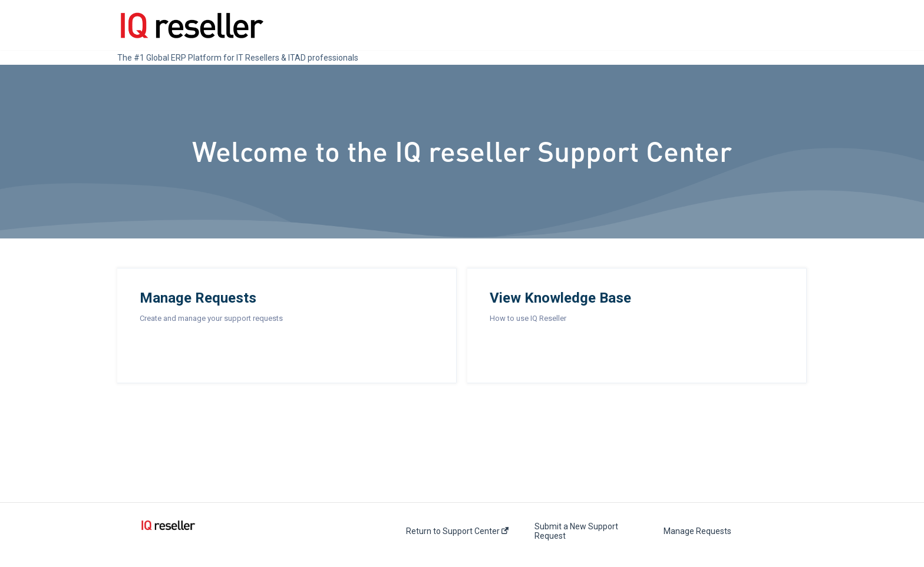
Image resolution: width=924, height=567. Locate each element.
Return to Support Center (457, 531)
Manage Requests (697, 531)
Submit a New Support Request (576, 531)
